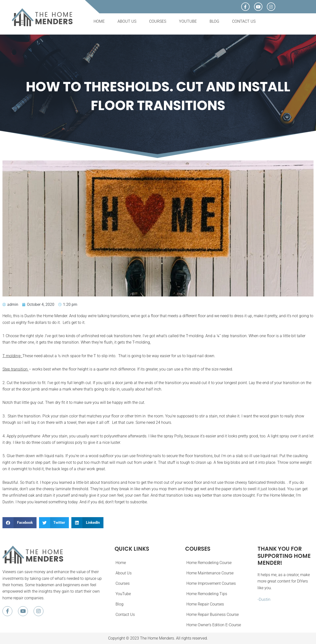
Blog (214, 21)
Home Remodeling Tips (207, 594)
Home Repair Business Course (212, 615)
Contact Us (244, 21)
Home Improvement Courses (211, 583)
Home (99, 21)
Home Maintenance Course (210, 573)
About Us (127, 21)
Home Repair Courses (205, 604)
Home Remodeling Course (209, 563)
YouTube (188, 21)
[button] (20, 523)
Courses (158, 21)
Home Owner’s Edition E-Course (213, 625)
